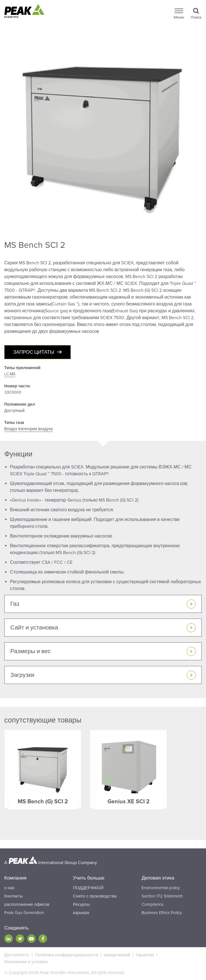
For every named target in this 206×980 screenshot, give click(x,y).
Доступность (17, 955)
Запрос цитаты (34, 352)
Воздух (11, 429)
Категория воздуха (35, 429)
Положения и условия (26, 962)
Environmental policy (161, 888)
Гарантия (145, 955)
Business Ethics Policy (162, 913)
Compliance (153, 904)
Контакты (14, 896)
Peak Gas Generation (24, 913)
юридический (117, 955)
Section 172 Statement (162, 896)
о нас (9, 888)
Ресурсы (81, 904)
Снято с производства (95, 896)
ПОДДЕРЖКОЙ (88, 888)
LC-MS (10, 374)
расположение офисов (27, 904)
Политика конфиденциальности (67, 955)
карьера (81, 913)
